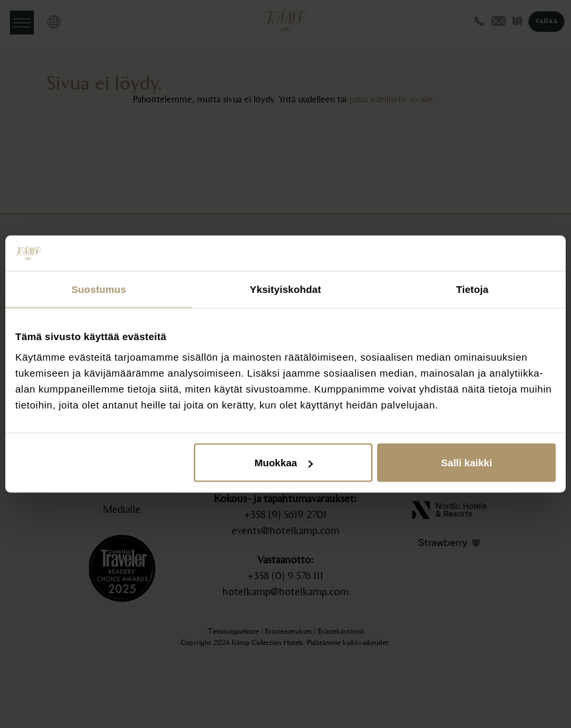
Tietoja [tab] (472, 289)
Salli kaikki (466, 463)
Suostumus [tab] (99, 289)
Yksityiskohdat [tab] (285, 289)
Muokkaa (284, 463)
